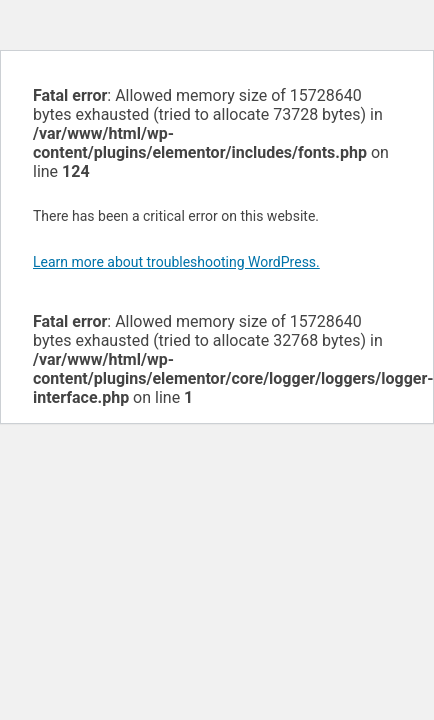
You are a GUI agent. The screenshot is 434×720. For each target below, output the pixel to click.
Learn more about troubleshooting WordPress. (176, 262)
